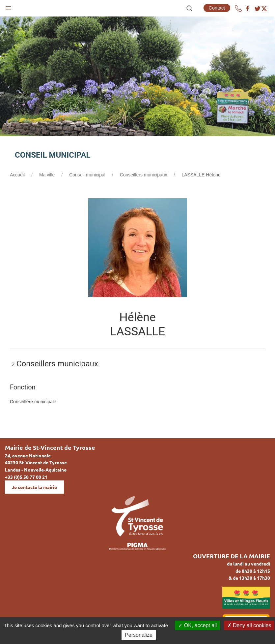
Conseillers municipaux (144, 175)
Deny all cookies (249, 625)
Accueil (17, 175)
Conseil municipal (87, 175)
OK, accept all (197, 625)
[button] (8, 7)
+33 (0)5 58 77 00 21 (26, 477)
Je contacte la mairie (34, 487)
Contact (217, 8)
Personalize (139, 635)
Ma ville (47, 175)
